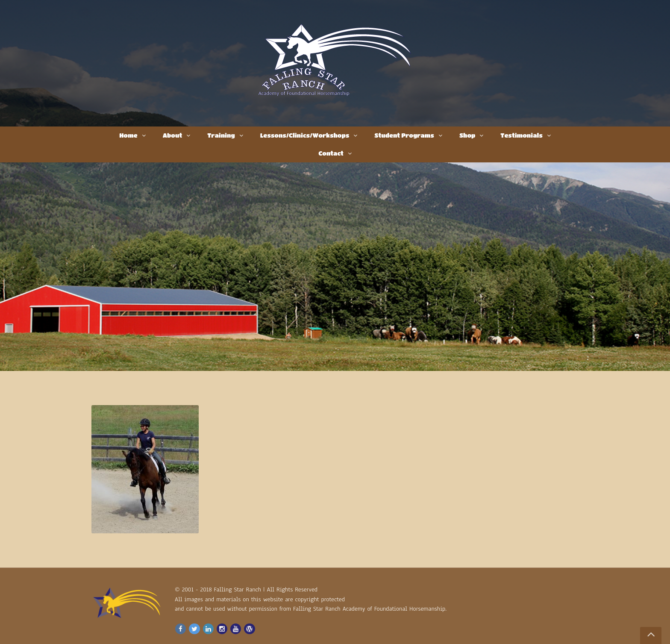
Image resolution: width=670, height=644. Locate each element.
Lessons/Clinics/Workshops (305, 135)
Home (128, 135)
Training (221, 135)
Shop (467, 135)
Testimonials (522, 135)
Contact (331, 153)
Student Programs (404, 135)
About (173, 135)
